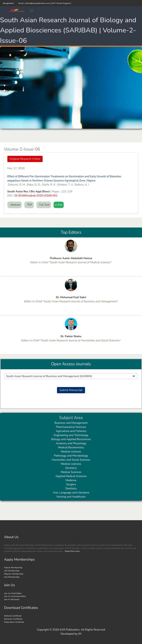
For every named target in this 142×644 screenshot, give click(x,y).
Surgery (71, 484)
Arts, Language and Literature (71, 493)
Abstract (15, 205)
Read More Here (72, 551)
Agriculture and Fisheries (71, 431)
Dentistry (71, 468)
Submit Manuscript (71, 390)
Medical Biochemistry (71, 447)
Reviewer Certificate (13, 619)
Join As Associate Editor (15, 596)
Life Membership (12, 571)
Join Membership (12, 577)
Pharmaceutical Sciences (71, 427)
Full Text (44, 205)
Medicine (71, 480)
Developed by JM (71, 634)
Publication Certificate (14, 622)
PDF (29, 205)
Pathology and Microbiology (71, 456)
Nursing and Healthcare (71, 497)
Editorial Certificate (13, 616)
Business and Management (71, 423)
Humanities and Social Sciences (71, 460)
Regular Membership (14, 574)
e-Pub (59, 205)
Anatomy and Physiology (71, 443)
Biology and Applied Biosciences (71, 439)
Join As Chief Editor (13, 593)
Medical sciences (71, 452)
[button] (32, 11)
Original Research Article (25, 159)
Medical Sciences (71, 472)
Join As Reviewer (12, 599)
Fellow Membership (13, 568)
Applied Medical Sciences (71, 476)
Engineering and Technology (71, 435)
